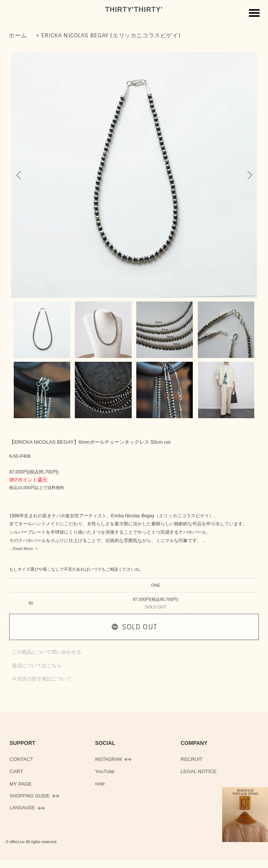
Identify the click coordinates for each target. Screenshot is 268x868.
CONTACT (21, 759)
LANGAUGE (22, 808)
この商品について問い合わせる (47, 652)
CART (16, 771)
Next (248, 175)
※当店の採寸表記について (42, 679)
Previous (20, 175)
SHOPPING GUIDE (30, 796)
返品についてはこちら (37, 665)
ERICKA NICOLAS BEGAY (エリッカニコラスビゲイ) (111, 35)
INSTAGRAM (108, 759)
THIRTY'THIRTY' (134, 10)
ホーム (18, 35)
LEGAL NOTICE (199, 771)
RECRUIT (192, 759)
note (100, 784)
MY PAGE (21, 784)
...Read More (21, 549)
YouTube (105, 771)
